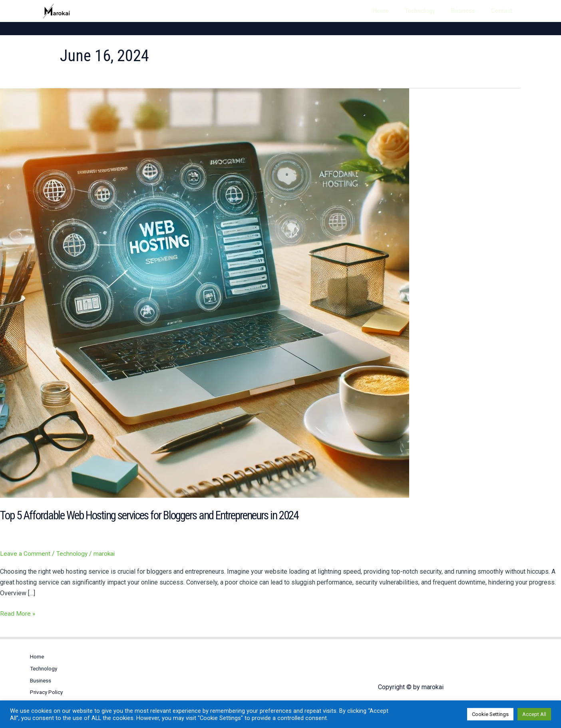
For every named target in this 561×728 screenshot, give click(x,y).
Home (409, 11)
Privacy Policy (47, 688)
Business (475, 11)
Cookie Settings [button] (490, 714)
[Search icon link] (379, 11)
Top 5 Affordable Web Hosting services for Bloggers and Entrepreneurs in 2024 (155, 515)
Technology (440, 11)
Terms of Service (52, 700)
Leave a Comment (25, 553)
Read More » (18, 612)
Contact (506, 11)
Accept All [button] (534, 714)
